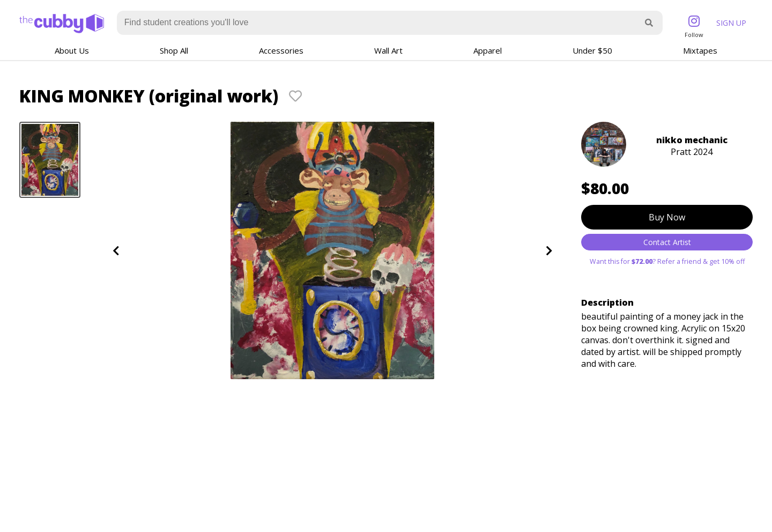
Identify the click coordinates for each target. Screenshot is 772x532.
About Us (72, 50)
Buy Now (667, 217)
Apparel (488, 50)
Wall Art (388, 50)
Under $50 (592, 50)
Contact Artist (667, 242)
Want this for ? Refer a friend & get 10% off (667, 261)
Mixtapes (700, 50)
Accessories (281, 50)
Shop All (174, 50)
